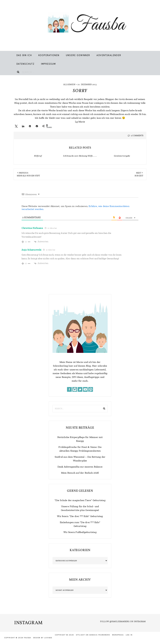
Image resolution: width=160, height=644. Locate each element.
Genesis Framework (100, 635)
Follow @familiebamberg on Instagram (123, 622)
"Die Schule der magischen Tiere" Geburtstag (80, 500)
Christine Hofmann (32, 228)
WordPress (118, 635)
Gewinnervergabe (122, 156)
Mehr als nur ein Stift (28, 176)
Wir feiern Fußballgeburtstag (80, 532)
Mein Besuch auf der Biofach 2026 (80, 473)
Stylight (80, 635)
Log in (129, 635)
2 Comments (137, 136)
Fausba (83, 23)
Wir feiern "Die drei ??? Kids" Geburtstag (80, 516)
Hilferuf (38, 156)
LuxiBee (48, 638)
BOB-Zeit (139, 176)
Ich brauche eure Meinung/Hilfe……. (80, 156)
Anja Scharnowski (31, 250)
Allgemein (69, 85)
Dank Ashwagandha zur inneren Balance (80, 467)
